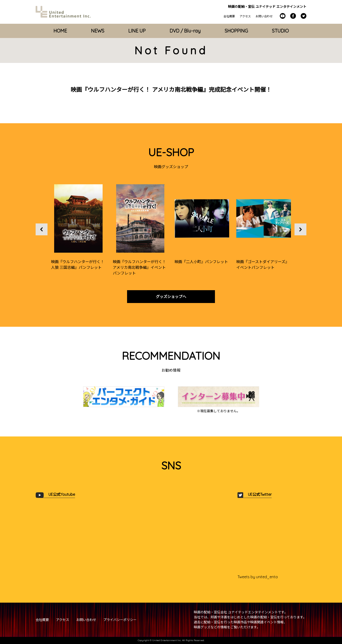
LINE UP (137, 31)
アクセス (245, 16)
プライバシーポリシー (120, 620)
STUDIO (280, 31)
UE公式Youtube (62, 494)
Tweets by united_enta (258, 577)
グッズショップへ (171, 297)
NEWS (98, 31)
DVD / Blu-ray (185, 31)
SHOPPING (236, 31)
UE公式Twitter (260, 494)
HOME (60, 31)
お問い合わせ (264, 16)
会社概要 (229, 16)
